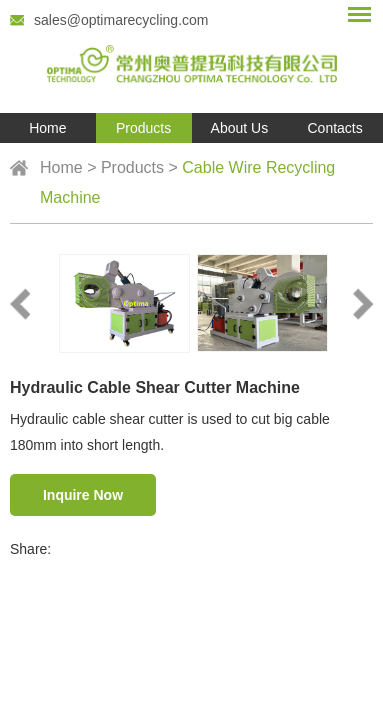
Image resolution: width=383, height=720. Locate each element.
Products (143, 128)
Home (47, 128)
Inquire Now (83, 495)
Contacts (335, 128)
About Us (240, 128)
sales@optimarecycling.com (121, 20)
